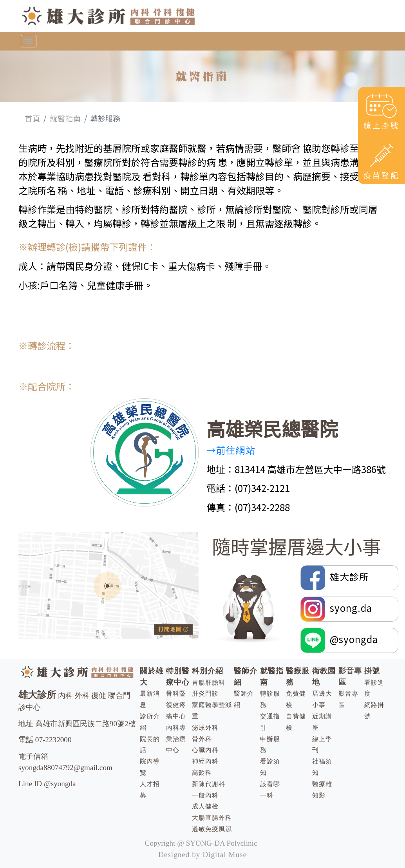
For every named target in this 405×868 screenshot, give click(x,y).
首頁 (33, 118)
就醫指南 (65, 118)
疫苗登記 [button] (381, 161)
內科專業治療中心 (176, 739)
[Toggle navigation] (29, 41)
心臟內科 (205, 750)
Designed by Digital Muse (202, 854)
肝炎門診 (205, 693)
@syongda (339, 640)
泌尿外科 (205, 728)
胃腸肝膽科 (209, 683)
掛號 (372, 671)
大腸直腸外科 (212, 818)
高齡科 (202, 773)
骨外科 (202, 739)
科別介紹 (208, 671)
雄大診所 (336, 578)
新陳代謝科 (209, 784)
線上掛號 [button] (381, 111)
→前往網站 (231, 450)
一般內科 (205, 795)
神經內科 (205, 761)
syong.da (336, 609)
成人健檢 (205, 806)
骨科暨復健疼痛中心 (176, 705)
